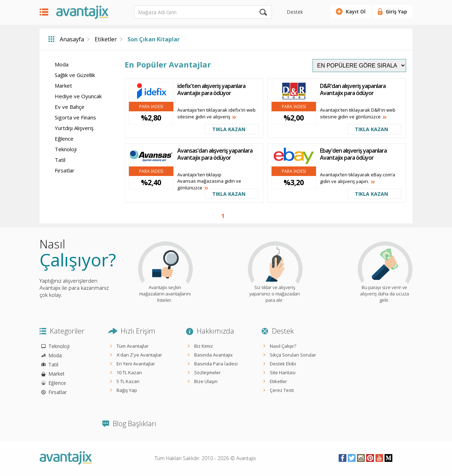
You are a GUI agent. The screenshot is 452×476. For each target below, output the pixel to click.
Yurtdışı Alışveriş (74, 128)
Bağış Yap (127, 390)
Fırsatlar (65, 170)
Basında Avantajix (213, 355)
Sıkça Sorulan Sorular (293, 355)
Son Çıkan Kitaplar (154, 39)
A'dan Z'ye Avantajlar (139, 355)
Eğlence (64, 139)
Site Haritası (283, 372)
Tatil (60, 160)
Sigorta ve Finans (75, 117)
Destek (295, 12)
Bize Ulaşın (206, 381)
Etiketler (106, 39)
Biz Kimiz (204, 346)
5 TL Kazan (128, 381)
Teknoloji (66, 149)
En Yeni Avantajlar (136, 364)
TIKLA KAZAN (229, 129)
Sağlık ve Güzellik (75, 75)
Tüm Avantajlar (133, 346)
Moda (62, 64)
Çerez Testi (282, 390)
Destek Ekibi (283, 364)
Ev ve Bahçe (70, 107)
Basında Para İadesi (216, 364)
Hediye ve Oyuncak (78, 96)
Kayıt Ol (356, 11)
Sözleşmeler (207, 372)
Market (63, 86)
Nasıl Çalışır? (283, 346)
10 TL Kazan (129, 372)
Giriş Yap (396, 11)
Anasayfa (72, 39)
